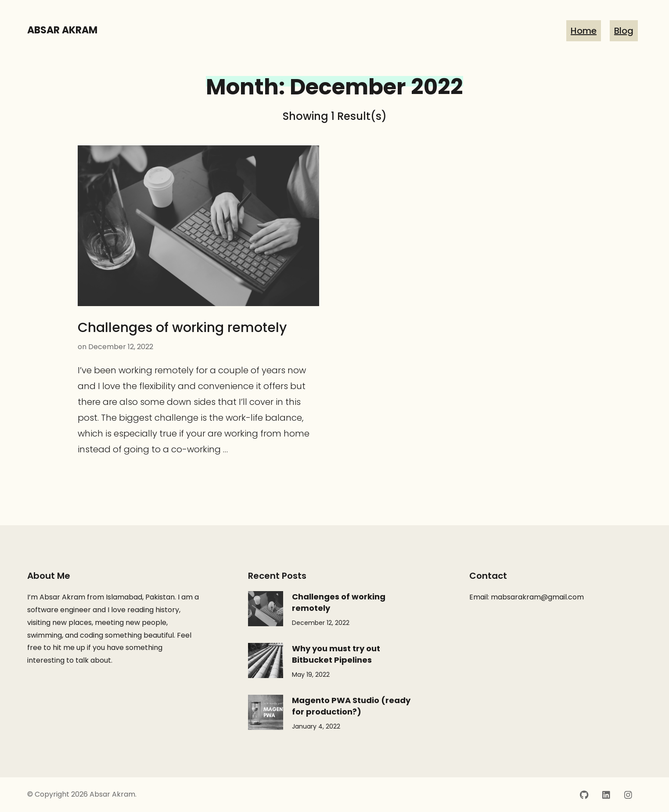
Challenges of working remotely (182, 328)
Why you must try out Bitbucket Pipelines (336, 654)
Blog (624, 31)
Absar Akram (62, 30)
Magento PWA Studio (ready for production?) (351, 706)
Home (584, 31)
